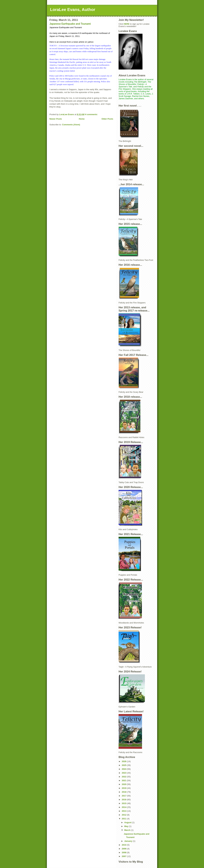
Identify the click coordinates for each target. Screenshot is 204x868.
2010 (124, 845)
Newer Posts (56, 119)
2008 (124, 852)
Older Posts (107, 119)
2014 (124, 807)
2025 (124, 765)
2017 (124, 796)
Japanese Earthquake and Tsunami (70, 24)
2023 (124, 773)
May (127, 826)
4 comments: (92, 114)
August (128, 822)
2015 (124, 803)
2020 (124, 784)
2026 (124, 761)
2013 (124, 811)
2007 (124, 856)
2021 (124, 780)
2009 (124, 849)
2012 (124, 815)
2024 (124, 769)
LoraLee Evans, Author (73, 10)
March (128, 830)
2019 (124, 788)
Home (82, 119)
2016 (124, 800)
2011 (124, 819)
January (129, 841)
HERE (127, 24)
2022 (124, 777)
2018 (124, 792)
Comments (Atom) (71, 125)
